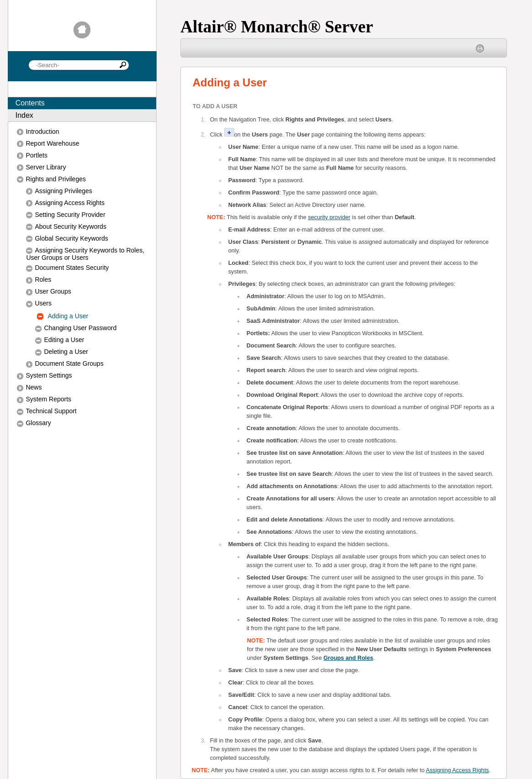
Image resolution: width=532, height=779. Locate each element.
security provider (329, 217)
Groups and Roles (348, 658)
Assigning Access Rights (458, 770)
